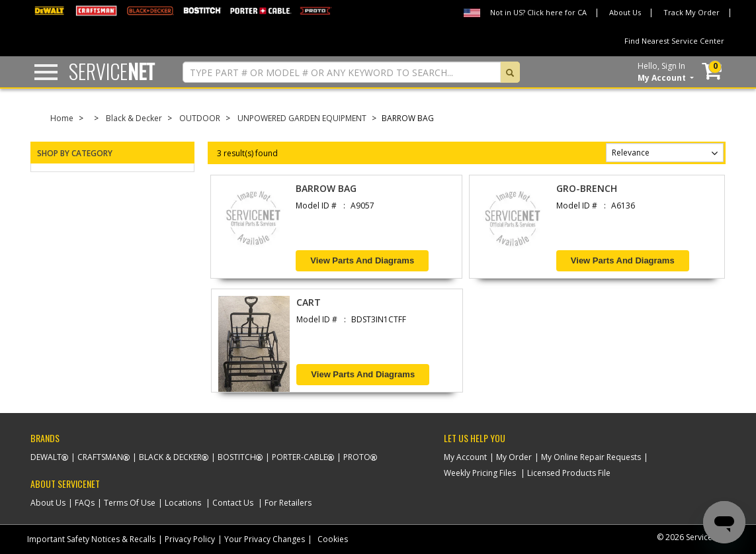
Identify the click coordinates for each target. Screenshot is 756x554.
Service (112, 71)
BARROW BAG (326, 188)
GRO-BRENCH (587, 188)
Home (62, 118)
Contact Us (233, 503)
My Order (514, 457)
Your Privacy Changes (265, 539)
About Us (625, 12)
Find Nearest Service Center (674, 41)
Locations (183, 503)
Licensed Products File (569, 473)
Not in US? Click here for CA (538, 12)
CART (309, 302)
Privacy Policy (190, 539)
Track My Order (692, 12)
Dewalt (46, 457)
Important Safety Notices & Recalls (91, 539)
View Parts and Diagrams (362, 260)
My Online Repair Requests (591, 457)
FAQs (85, 503)
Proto (357, 457)
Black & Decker (134, 118)
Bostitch (237, 457)
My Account (465, 457)
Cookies (333, 539)
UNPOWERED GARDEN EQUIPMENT (302, 118)
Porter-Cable (300, 457)
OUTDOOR (200, 118)
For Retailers (288, 503)
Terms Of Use (130, 503)
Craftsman (100, 457)
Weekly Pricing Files (480, 473)
